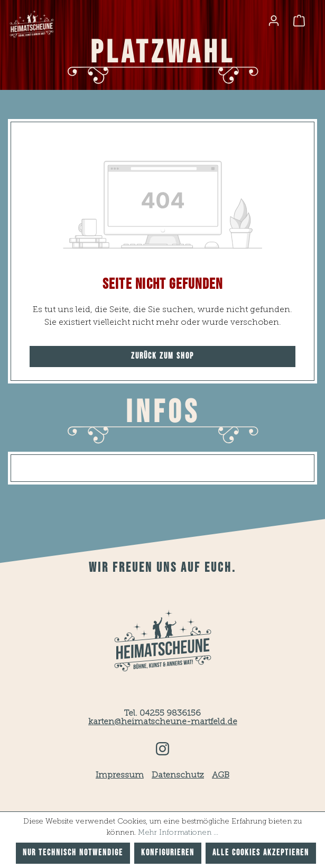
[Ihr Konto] (274, 21)
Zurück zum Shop (162, 356)
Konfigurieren (168, 853)
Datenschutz (178, 775)
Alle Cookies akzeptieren (261, 853)
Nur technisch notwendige (73, 853)
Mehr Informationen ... (178, 833)
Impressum (120, 775)
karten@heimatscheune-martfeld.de (163, 722)
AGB (221, 775)
